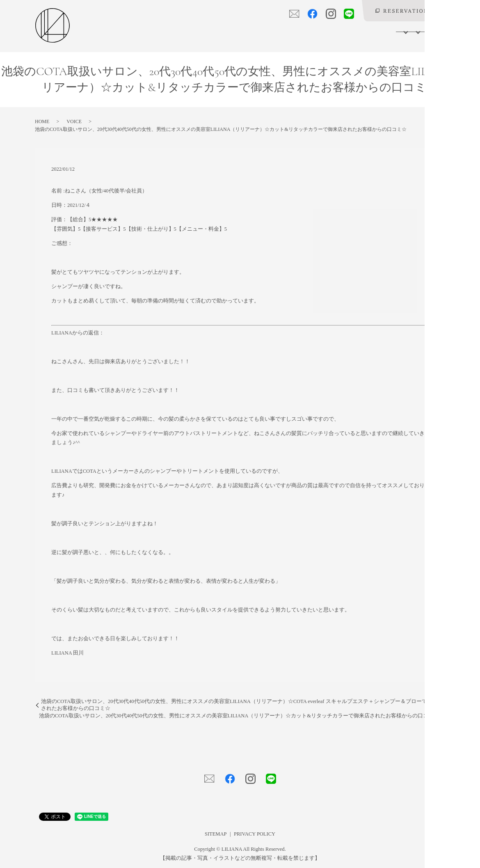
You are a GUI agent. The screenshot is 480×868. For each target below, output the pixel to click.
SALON (202, 31)
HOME (175, 31)
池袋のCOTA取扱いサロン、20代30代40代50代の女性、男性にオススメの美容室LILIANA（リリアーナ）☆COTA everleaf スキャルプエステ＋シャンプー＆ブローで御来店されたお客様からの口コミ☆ (242, 705)
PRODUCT (290, 31)
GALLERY (325, 31)
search (439, 32)
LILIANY (389, 31)
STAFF (259, 31)
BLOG (417, 31)
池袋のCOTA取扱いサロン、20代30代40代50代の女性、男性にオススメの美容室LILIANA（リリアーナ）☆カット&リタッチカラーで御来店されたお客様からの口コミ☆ (239, 716)
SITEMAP (216, 834)
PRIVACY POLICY (255, 834)
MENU (233, 31)
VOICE (359, 31)
